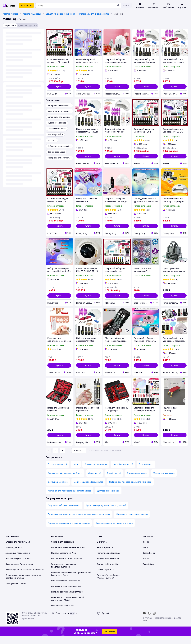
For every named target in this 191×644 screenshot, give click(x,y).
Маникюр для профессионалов (88, 490)
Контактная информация (109, 561)
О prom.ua (102, 550)
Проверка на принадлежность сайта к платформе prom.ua (23, 584)
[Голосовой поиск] (118, 5)
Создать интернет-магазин (64, 555)
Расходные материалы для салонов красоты (69, 531)
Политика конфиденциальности (66, 594)
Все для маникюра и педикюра (60, 14)
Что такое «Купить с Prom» (18, 566)
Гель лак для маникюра (96, 472)
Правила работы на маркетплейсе (67, 600)
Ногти (76, 472)
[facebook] (149, 621)
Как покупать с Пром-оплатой (20, 572)
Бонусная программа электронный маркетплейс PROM (68, 606)
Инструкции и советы (16, 591)
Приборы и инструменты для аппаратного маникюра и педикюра (79, 522)
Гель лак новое (146, 472)
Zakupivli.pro (148, 572)
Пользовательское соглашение (66, 588)
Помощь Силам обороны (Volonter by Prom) (109, 584)
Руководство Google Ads (63, 613)
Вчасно (146, 566)
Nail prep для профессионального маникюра (130, 490)
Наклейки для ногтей (123, 472)
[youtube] (144, 621)
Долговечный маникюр (108, 499)
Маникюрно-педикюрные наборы (132, 522)
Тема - (62, 621)
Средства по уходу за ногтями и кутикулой (106, 513)
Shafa (145, 555)
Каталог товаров (11, 14)
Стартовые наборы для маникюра (64, 513)
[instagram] (154, 621)
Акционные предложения (18, 561)
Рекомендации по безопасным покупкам (25, 577)
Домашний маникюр (58, 490)
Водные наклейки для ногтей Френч (65, 481)
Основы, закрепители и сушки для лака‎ (114, 531)
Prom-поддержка (14, 555)
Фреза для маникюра (137, 481)
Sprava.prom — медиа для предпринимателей (64, 573)
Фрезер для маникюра (164, 481)
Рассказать (110, 639)
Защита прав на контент (108, 566)
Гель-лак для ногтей (57, 472)
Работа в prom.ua (105, 555)
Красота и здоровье (32, 14)
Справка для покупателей (18, 550)
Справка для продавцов (63, 550)
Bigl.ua (146, 550)
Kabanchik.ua (149, 561)
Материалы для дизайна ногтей (94, 14)
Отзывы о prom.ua (106, 577)
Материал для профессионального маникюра (70, 499)
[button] (59, 87)
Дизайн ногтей (114, 481)
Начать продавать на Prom (64, 561)
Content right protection (108, 572)
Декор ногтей (95, 481)
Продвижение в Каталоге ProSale (67, 566)
